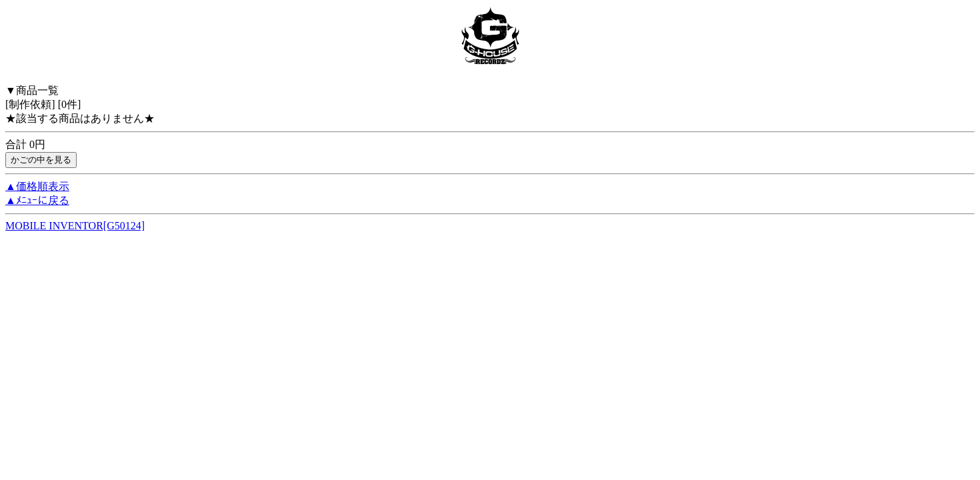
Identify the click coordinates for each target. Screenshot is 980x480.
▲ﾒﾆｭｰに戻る (37, 200)
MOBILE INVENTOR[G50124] (75, 226)
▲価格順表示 (37, 186)
